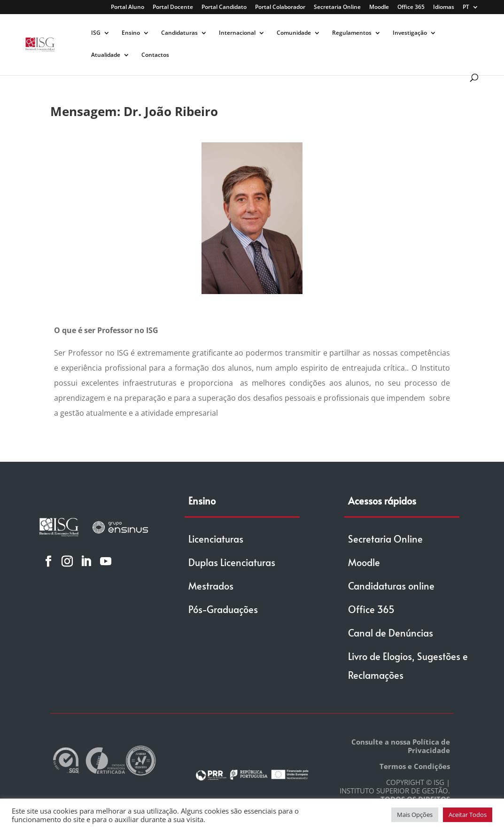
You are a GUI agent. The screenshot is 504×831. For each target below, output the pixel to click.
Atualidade (106, 55)
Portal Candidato (224, 8)
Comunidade (294, 33)
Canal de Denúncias (391, 633)
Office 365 (411, 8)
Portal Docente (173, 8)
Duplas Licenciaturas (232, 562)
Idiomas (444, 8)
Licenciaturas (216, 539)
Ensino (131, 33)
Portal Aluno (128, 8)
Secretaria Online (337, 8)
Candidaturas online (391, 586)
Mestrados (211, 586)
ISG (96, 33)
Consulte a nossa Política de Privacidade (401, 746)
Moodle (379, 8)
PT (466, 8)
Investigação (410, 33)
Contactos (155, 55)
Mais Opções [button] (415, 815)
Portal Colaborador (280, 8)
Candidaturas (179, 33)
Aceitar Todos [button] (468, 815)
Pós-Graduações (223, 609)
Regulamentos (352, 33)
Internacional (237, 33)
